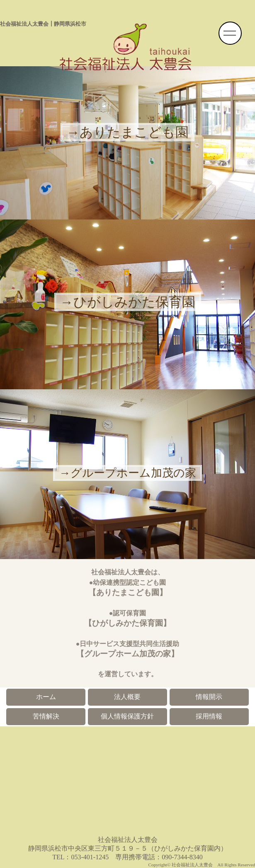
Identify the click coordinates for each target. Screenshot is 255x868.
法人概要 (127, 697)
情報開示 (209, 697)
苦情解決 (46, 716)
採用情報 (209, 716)
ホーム (46, 697)
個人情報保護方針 (127, 716)
